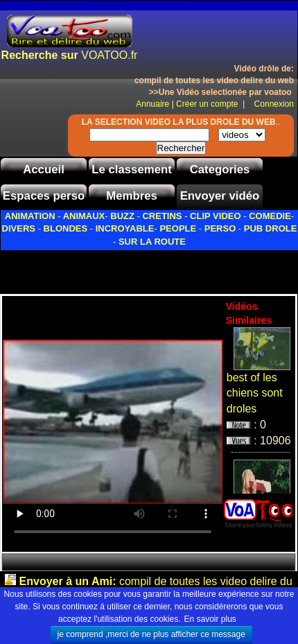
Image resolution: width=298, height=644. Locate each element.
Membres (132, 196)
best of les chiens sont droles (255, 393)
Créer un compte (208, 104)
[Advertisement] (149, 268)
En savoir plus (210, 619)
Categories (220, 169)
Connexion (271, 104)
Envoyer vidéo (220, 196)
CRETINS (162, 216)
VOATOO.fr (70, 55)
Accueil (44, 169)
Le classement (132, 169)
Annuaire (152, 104)
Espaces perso (44, 196)
